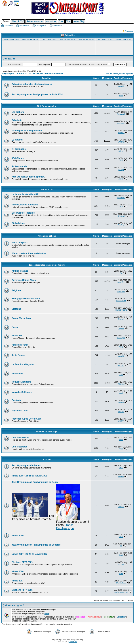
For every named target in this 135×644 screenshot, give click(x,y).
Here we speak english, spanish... (29, 177)
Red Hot (121, 365)
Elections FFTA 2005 (22, 590)
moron (121, 564)
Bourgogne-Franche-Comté (26, 299)
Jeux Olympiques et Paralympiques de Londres (36, 545)
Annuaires (51, 21)
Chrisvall (121, 142)
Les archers (18, 112)
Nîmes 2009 (18, 536)
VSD (121, 347)
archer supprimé (121, 592)
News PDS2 (18, 21)
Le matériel (17, 140)
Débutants (17, 120)
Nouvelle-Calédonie (22, 392)
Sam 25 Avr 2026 (11, 39)
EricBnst (121, 225)
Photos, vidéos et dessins (25, 205)
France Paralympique (65, 527)
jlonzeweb (121, 123)
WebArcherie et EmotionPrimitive (29, 253)
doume (121, 477)
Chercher (10, 4)
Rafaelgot (121, 338)
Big (121, 546)
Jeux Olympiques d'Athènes (26, 465)
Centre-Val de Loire (21, 318)
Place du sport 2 (20, 243)
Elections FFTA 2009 (22, 562)
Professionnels (19, 166)
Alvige (121, 179)
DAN (121, 555)
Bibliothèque (18, 223)
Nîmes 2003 (18, 581)
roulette (121, 507)
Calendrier (17, 3)
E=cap (121, 170)
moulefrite (121, 282)
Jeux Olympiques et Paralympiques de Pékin (35, 482)
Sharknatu (121, 291)
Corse (15, 327)
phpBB (63, 640)
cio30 (121, 537)
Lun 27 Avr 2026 (49, 39)
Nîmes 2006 (18, 571)
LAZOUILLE (121, 583)
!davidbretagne (121, 310)
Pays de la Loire (20, 411)
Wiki (68, 21)
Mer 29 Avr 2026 (86, 39)
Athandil (121, 319)
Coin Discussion (20, 437)
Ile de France (18, 355)
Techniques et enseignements (27, 131)
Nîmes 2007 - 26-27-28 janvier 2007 (29, 554)
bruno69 (121, 86)
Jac (121, 273)
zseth (121, 574)
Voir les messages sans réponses (120, 74)
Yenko (121, 449)
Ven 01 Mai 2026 (124, 39)
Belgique (16, 290)
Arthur (121, 151)
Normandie (17, 374)
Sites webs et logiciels (23, 213)
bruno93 (121, 356)
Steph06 (121, 421)
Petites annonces (35, 21)
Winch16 (121, 384)
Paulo (121, 207)
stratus (121, 402)
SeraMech (121, 114)
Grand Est (17, 336)
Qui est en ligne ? (13, 605)
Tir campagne (19, 149)
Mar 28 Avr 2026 (68, 39)
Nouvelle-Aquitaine (21, 382)
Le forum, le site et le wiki (25, 194)
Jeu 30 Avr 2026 (105, 39)
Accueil (5, 3)
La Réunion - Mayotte (23, 364)
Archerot (121, 133)
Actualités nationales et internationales (32, 84)
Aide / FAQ (79, 21)
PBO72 (121, 412)
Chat (61, 21)
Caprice (121, 328)
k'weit (121, 393)
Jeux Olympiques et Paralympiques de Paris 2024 (37, 94)
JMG (121, 160)
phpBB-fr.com (72, 642)
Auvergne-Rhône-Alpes (24, 280)
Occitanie (16, 400)
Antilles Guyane (20, 271)
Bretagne (16, 309)
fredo (121, 467)
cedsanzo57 (121, 301)
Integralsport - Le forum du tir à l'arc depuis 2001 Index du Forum (33, 73)
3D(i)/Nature (18, 158)
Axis (121, 375)
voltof (121, 95)
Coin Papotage (19, 447)
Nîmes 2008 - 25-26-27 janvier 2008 (29, 476)
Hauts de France (20, 345)
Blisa (121, 440)
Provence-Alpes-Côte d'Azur (26, 419)
